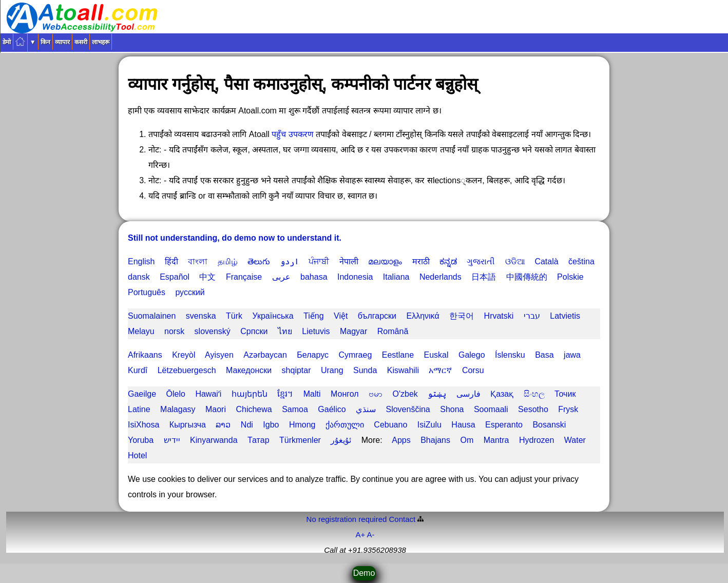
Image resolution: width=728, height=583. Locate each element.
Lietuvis (316, 331)
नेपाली (349, 261)
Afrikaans (145, 355)
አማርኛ (440, 370)
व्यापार (62, 42)
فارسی (468, 394)
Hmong (302, 425)
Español (175, 277)
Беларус (313, 355)
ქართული (345, 425)
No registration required (347, 519)
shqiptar (296, 370)
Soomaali (491, 409)
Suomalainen (152, 316)
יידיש (172, 440)
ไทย (285, 331)
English (141, 261)
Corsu (473, 370)
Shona (452, 409)
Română (393, 331)
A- (371, 535)
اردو (290, 261)
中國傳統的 (527, 277)
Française (244, 277)
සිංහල (534, 394)
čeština (581, 261)
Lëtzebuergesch (187, 370)
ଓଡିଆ (515, 261)
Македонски (249, 370)
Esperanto (504, 425)
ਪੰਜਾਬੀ (319, 261)
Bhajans (435, 440)
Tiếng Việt (325, 316)
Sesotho (533, 409)
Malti (312, 394)
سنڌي (366, 409)
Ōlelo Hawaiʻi (194, 394)
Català (546, 261)
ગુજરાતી (481, 261)
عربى (281, 277)
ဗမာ (376, 394)
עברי (532, 316)
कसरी (81, 42)
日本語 (484, 277)
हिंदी (171, 261)
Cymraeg (355, 355)
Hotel (137, 455)
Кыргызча (188, 425)
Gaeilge (142, 394)
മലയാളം (385, 261)
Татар (258, 440)
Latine (139, 409)
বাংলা (198, 261)
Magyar (353, 331)
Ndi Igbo (260, 425)
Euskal (436, 355)
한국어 (462, 316)
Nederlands (440, 277)
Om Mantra (484, 440)
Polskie (570, 277)
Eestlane (398, 355)
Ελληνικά (423, 316)
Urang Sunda (349, 370)
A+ (360, 535)
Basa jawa (558, 355)
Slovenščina (408, 409)
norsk (174, 331)
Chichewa (254, 409)
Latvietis (565, 316)
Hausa (463, 425)
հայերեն (250, 394)
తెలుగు (259, 261)
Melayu (141, 331)
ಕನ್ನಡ (448, 261)
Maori (216, 409)
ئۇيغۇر (341, 440)
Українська (273, 316)
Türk (234, 316)
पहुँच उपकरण (294, 134)
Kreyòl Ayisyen (203, 355)
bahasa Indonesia (337, 277)
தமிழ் (228, 261)
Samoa (295, 409)
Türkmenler (300, 440)
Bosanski (549, 425)
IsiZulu (429, 425)
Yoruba (141, 440)
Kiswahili (403, 370)
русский (190, 292)
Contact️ (403, 519)
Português (147, 292)
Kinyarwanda (214, 440)
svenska (201, 316)
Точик (565, 394)
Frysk (568, 409)
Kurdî (138, 370)
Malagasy (178, 409)
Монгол (345, 394)
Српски (254, 331)
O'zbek (405, 394)
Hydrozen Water (552, 440)
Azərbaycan (265, 355)
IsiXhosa (143, 425)
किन (45, 42)
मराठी (421, 261)
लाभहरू (101, 42)
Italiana (396, 277)
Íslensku (510, 355)
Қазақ (502, 394)
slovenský (213, 331)
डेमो (7, 42)
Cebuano (390, 425)
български (377, 316)
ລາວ (223, 425)
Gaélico (332, 409)
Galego (472, 355)
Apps (401, 440)
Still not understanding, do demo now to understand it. (235, 238)
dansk (139, 277)
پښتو (437, 394)
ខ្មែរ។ (285, 394)
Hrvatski (499, 316)
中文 (207, 277)
